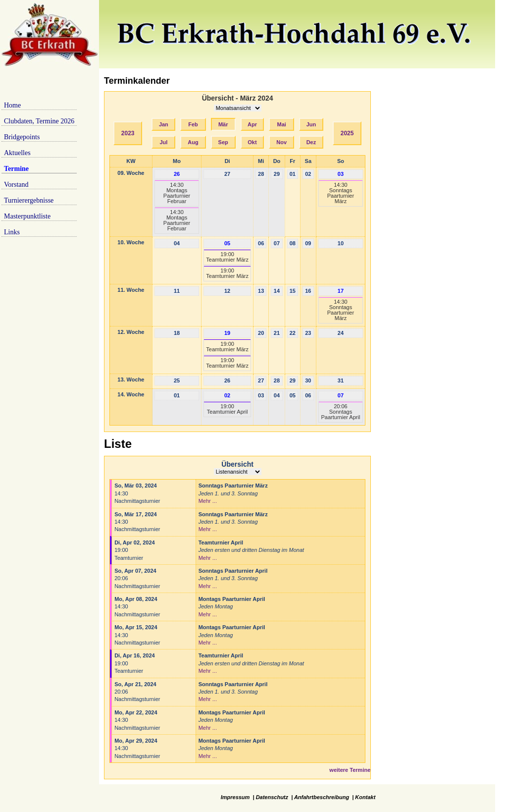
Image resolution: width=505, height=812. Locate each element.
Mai (282, 124)
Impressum (235, 797)
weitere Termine (350, 770)
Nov (281, 142)
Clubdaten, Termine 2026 (39, 121)
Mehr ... (208, 501)
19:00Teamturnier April (227, 409)
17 (341, 291)
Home (12, 105)
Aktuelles (17, 153)
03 (341, 174)
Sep (223, 142)
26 (177, 174)
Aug (193, 142)
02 (227, 395)
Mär (223, 124)
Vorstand (16, 185)
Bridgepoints (22, 137)
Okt (252, 142)
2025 (347, 133)
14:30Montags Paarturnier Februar (177, 193)
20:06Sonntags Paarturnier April (341, 412)
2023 (128, 133)
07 (341, 395)
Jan (164, 124)
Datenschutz (272, 797)
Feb (193, 124)
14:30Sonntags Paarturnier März (341, 193)
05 (227, 243)
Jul (163, 142)
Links (12, 232)
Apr (252, 124)
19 (227, 333)
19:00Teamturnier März (227, 257)
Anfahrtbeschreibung (322, 797)
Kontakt (365, 797)
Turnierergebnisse (29, 200)
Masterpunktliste (27, 216)
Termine (16, 169)
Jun (311, 124)
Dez (311, 142)
